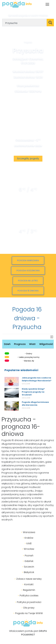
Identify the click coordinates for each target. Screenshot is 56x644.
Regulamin (28, 590)
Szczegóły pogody (28, 158)
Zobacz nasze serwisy (28, 579)
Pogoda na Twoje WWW (28, 613)
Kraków (28, 538)
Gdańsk (28, 561)
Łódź (28, 543)
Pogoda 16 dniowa (28, 291)
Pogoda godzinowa (28, 271)
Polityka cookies (28, 596)
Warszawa (28, 532)
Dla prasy (28, 608)
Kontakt (28, 584)
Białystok (28, 572)
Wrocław (28, 549)
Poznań (28, 556)
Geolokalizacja (30, 32)
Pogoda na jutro (28, 281)
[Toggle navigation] (47, 4)
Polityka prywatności (28, 602)
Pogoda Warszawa (28, 260)
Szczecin (28, 567)
